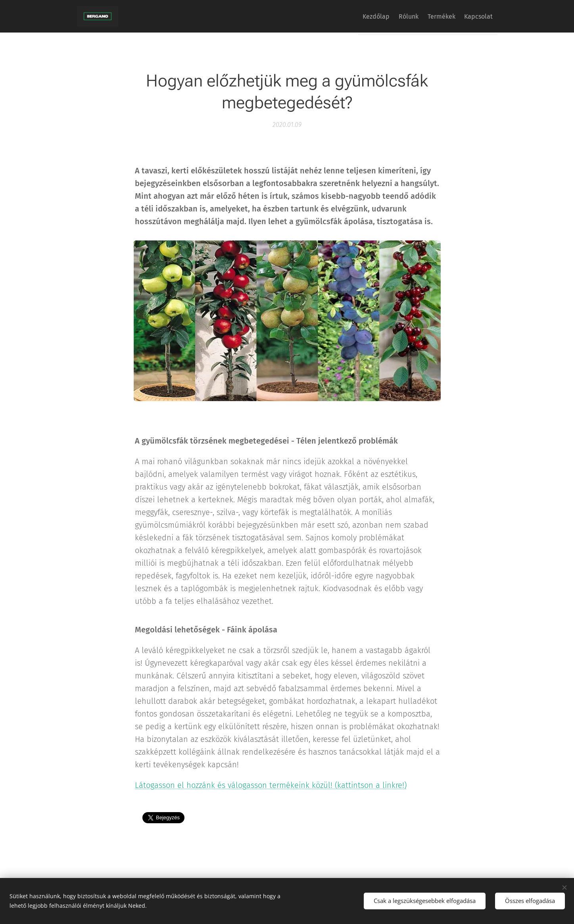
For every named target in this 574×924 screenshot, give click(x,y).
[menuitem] (358, 16)
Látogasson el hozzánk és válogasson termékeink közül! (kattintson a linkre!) (270, 785)
